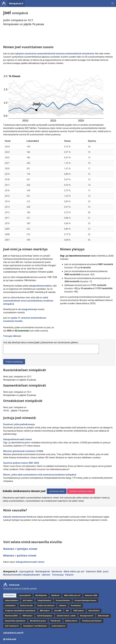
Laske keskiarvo (58, 626)
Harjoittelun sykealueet (15, 621)
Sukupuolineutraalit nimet (18, 439)
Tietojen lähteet (12, 336)
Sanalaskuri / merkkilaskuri (35, 626)
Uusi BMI (58, 611)
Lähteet (46, 575)
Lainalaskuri (10, 606)
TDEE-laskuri (79, 611)
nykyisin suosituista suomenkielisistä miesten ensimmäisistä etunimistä (54, 54)
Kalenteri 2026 (94, 571)
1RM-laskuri (27, 616)
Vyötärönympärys (45, 616)
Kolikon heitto (71, 621)
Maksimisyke (103, 616)
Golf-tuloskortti (12, 626)
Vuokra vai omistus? (46, 606)
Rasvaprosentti (87, 616)
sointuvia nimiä (57, 491)
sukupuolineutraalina (40, 286)
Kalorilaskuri (94, 611)
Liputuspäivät (26, 571)
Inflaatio (63, 606)
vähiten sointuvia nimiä (81, 491)
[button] (113, 3)
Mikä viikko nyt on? (74, 571)
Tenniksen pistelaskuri (92, 621)
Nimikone (57, 571)
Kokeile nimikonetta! (15, 517)
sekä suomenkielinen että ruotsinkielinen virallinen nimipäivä (28, 301)
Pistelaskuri (76, 606)
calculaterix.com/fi (13, 633)
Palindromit (56, 621)
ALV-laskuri (28, 600)
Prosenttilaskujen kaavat (85, 600)
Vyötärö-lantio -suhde (66, 616)
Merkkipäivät (43, 571)
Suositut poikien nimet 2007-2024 (21, 463)
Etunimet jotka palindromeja (19, 424)
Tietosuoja (58, 575)
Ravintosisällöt (11, 616)
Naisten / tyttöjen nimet (20, 549)
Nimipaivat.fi (16, 3)
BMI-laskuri (45, 611)
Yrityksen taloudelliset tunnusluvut (20, 611)
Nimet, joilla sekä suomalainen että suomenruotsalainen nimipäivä (40, 475)
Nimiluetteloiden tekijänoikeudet (22, 575)
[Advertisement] (59, 35)
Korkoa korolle (26, 606)
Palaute (69, 575)
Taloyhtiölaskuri (44, 600)
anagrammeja (29, 309)
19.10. (6, 411)
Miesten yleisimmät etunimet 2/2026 (23, 451)
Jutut (106, 571)
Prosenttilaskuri (63, 600)
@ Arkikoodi (10, 639)
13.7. (31, 20)
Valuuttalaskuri (12, 600)
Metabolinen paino (38, 621)
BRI (67, 611)
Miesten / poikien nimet (20, 555)
